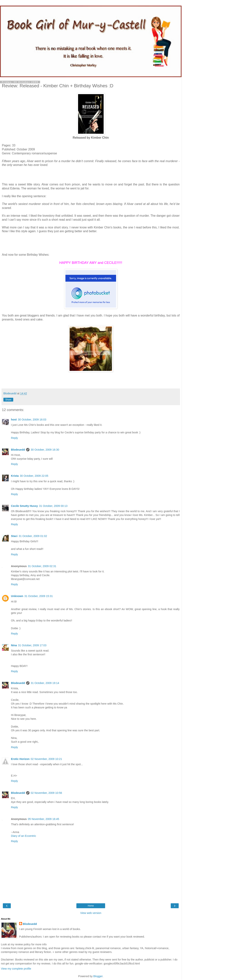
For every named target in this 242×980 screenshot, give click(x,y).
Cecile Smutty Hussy (24, 506)
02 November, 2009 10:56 (46, 793)
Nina (14, 645)
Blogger (98, 976)
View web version (91, 913)
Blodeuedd (18, 450)
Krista (15, 476)
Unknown (17, 596)
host (14, 420)
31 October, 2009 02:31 (42, 566)
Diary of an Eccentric (24, 836)
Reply (14, 438)
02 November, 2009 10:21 (46, 759)
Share (8, 400)
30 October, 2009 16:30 (45, 450)
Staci (14, 536)
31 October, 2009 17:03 (32, 645)
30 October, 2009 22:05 (34, 476)
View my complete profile (16, 969)
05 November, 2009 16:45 (43, 819)
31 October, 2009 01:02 (33, 536)
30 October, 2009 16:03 (32, 420)
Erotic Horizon (20, 759)
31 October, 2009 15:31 (39, 596)
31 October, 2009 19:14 (45, 683)
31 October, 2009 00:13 (53, 506)
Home (91, 906)
